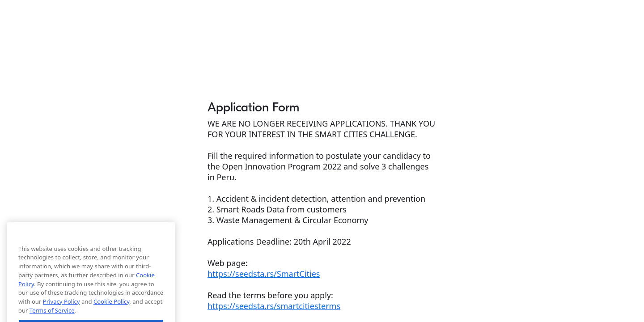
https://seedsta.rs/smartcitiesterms (274, 306)
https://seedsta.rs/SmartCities (264, 274)
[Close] (164, 258)
